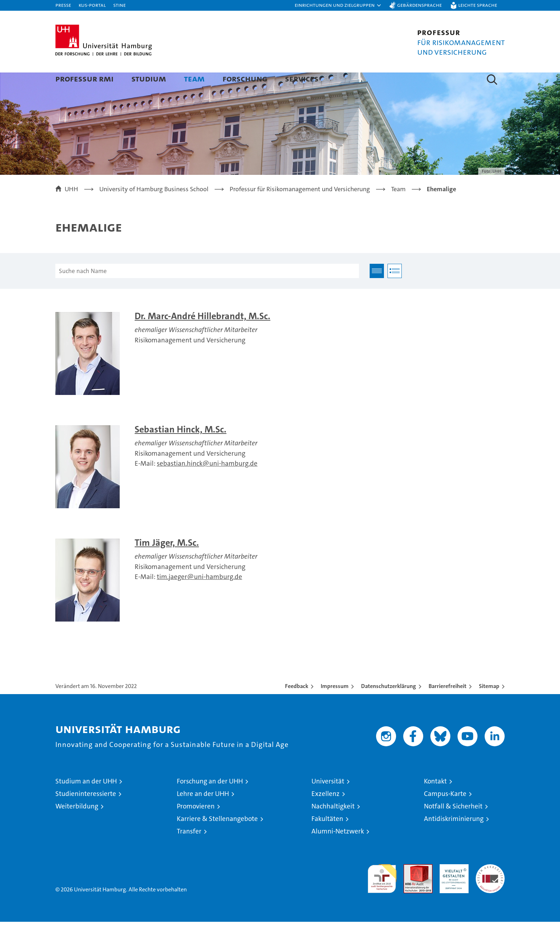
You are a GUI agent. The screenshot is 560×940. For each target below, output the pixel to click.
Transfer (189, 849)
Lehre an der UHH (203, 812)
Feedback (297, 704)
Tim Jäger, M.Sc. (167, 561)
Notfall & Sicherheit (453, 824)
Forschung (245, 78)
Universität (328, 799)
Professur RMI (84, 78)
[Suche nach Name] (207, 289)
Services (302, 78)
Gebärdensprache (419, 5)
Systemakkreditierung (490, 886)
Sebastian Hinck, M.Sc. (181, 448)
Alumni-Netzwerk (338, 849)
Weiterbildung (77, 824)
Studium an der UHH (86, 799)
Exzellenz (326, 812)
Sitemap (489, 704)
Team (194, 78)
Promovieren (196, 824)
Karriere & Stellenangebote (217, 837)
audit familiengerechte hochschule (382, 894)
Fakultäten (327, 837)
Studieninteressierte (86, 812)
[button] (338, 5)
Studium (149, 78)
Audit (410, 886)
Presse (63, 5)
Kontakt (435, 799)
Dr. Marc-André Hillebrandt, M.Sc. (202, 334)
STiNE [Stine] (119, 5)
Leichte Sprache (478, 5)
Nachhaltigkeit (333, 824)
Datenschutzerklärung (389, 704)
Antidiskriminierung (454, 837)
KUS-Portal (92, 5)
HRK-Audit (452, 886)
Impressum (335, 704)
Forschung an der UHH (210, 799)
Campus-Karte (445, 812)
